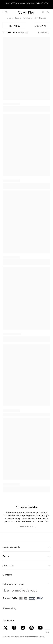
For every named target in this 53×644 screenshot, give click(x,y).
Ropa (17, 18)
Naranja (43, 18)
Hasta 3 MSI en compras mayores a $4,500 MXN (27, 3)
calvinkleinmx (9, 18)
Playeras (27, 18)
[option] (26, 4)
